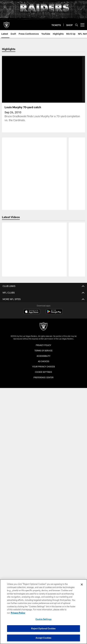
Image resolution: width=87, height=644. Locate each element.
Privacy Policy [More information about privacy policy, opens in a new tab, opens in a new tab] (18, 613)
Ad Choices (44, 342)
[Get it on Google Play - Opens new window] (54, 294)
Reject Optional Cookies (43, 628)
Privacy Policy (43, 326)
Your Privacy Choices (44, 348)
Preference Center (43, 358)
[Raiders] (43, 308)
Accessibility (43, 337)
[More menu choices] (82, 25)
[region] (43, 612)
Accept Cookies (44, 638)
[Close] (82, 584)
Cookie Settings (43, 353)
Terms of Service (43, 331)
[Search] (77, 25)
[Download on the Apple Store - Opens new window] (32, 293)
